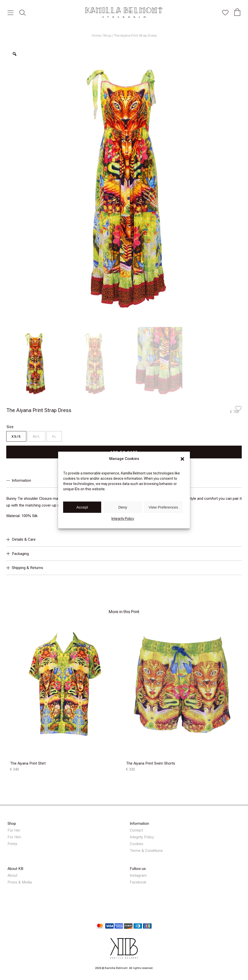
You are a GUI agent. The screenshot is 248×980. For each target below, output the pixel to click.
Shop (107, 35)
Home (96, 35)
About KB (15, 869)
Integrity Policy (123, 519)
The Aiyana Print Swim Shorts (151, 763)
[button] (182, 459)
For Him (14, 837)
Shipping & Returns (25, 568)
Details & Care (21, 539)
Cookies (137, 844)
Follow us (138, 869)
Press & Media (20, 882)
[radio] (16, 436)
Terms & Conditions (146, 851)
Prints (12, 844)
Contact (136, 830)
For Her (14, 830)
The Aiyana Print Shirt (28, 763)
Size (10, 427)
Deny (123, 507)
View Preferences (163, 507)
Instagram (138, 875)
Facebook (138, 882)
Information (139, 824)
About (12, 875)
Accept (82, 507)
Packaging (18, 554)
